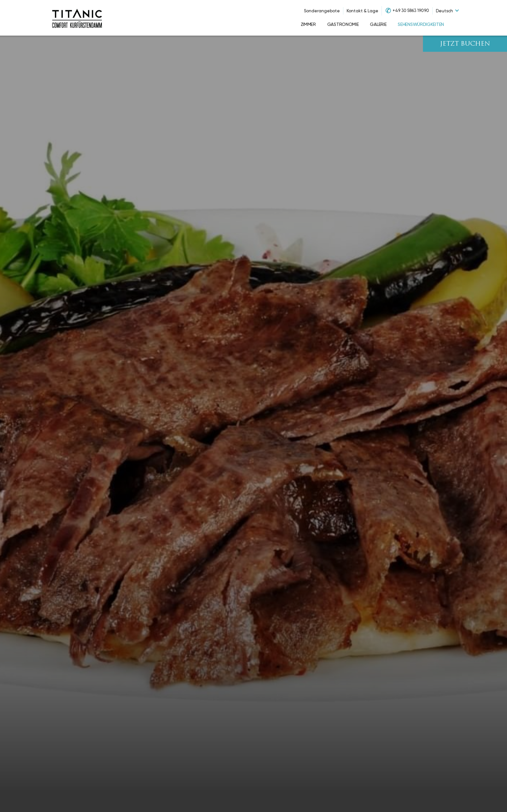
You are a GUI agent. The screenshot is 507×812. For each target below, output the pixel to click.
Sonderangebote (322, 11)
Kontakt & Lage (362, 11)
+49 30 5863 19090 (411, 11)
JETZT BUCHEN (465, 44)
